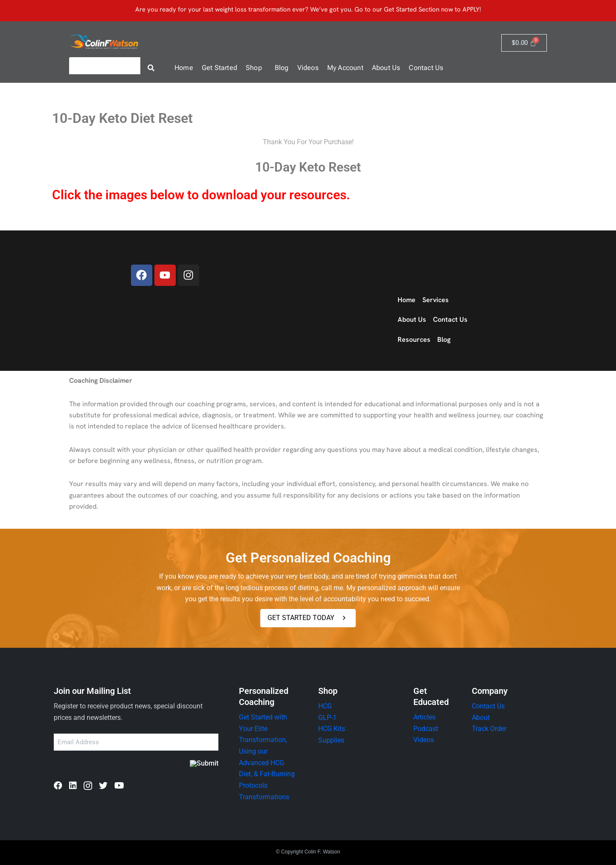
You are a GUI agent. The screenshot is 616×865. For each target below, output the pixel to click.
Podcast (426, 729)
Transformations (264, 796)
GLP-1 (327, 718)
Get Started (219, 68)
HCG (325, 706)
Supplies (331, 740)
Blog (282, 68)
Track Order (489, 729)
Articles (424, 717)
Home (184, 68)
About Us (386, 68)
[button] (256, 68)
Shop (254, 68)
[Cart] (524, 43)
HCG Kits (332, 729)
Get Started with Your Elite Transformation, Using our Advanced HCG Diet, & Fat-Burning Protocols (267, 751)
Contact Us (426, 68)
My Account (345, 68)
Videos (308, 68)
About (481, 718)
